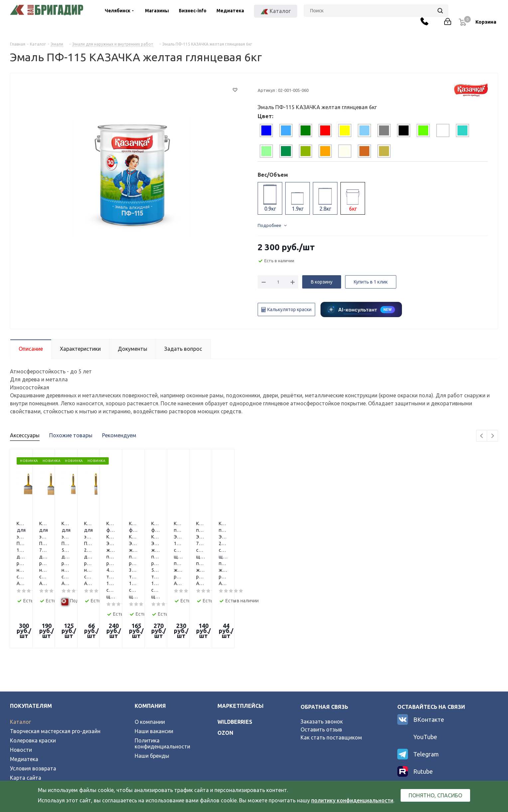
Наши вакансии (154, 661)
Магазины (157, 11)
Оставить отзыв (321, 660)
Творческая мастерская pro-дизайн (55, 661)
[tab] (266, 130)
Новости (21, 680)
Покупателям (31, 636)
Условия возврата (33, 699)
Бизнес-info (193, 11)
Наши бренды (152, 686)
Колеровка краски (33, 671)
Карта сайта (26, 708)
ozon (225, 663)
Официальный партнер (39, 717)
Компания (150, 636)
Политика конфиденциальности (162, 674)
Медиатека (230, 11)
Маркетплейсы (241, 636)
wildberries (235, 652)
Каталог (20, 652)
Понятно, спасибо (435, 795)
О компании (150, 652)
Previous (482, 436)
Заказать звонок (322, 652)
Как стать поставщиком (331, 668)
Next (493, 436)
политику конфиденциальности (352, 800)
